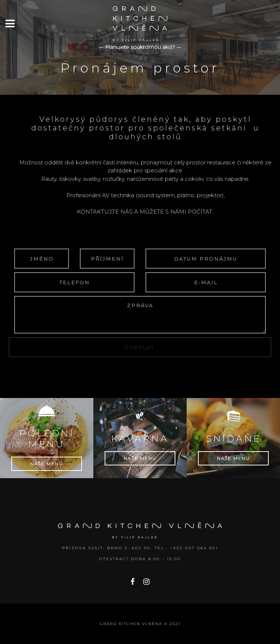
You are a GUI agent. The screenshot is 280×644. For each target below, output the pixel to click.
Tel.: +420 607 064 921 (186, 548)
